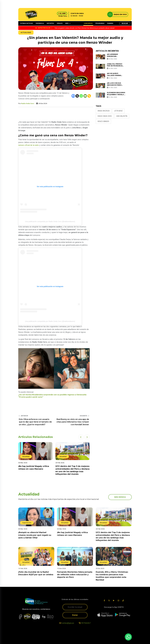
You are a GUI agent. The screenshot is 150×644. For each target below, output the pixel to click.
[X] (77, 96)
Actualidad (26, 32)
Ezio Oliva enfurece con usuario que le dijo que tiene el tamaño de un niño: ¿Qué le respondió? (35, 422)
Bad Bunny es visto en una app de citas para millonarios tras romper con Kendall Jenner (73, 422)
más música (120, 497)
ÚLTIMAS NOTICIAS (27, 23)
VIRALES (60, 23)
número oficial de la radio (29, 145)
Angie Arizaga (104, 111)
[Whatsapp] (81, 96)
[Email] (85, 96)
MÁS (67, 23)
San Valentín (122, 116)
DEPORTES (50, 23)
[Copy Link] (89, 96)
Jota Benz (118, 111)
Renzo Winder (103, 121)
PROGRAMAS (100, 23)
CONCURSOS (88, 23)
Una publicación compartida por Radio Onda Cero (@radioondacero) (50, 222)
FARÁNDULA (40, 23)
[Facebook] (73, 96)
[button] (81, 437)
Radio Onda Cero (28, 103)
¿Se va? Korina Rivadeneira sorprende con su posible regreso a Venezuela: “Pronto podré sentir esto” (52, 396)
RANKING (110, 23)
